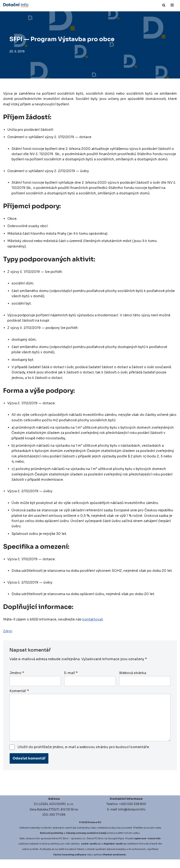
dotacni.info (33, 847)
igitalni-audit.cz (116, 852)
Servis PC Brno (60, 847)
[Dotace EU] (16, 5)
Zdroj (8, 640)
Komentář (19, 699)
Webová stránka (133, 681)
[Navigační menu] (172, 5)
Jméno (17, 681)
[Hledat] (164, 5)
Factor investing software (70, 863)
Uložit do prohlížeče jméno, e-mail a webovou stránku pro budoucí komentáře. (84, 756)
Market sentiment (114, 863)
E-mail (71, 681)
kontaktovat (93, 628)
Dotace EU (95, 831)
